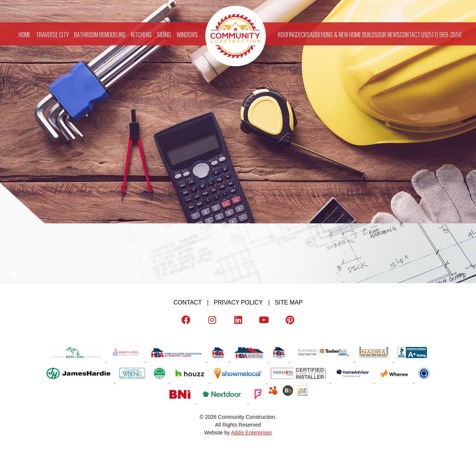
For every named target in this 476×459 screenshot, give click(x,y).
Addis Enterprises (251, 433)
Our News (389, 34)
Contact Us (414, 34)
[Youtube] (264, 321)
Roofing (287, 34)
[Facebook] (186, 321)
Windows (187, 34)
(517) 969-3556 (445, 34)
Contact (187, 302)
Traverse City (52, 34)
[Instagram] (212, 321)
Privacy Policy (238, 302)
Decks (303, 34)
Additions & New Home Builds (344, 34)
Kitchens (141, 34)
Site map (289, 302)
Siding (164, 34)
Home (25, 34)
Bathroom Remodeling (100, 34)
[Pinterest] (290, 321)
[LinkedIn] (238, 321)
